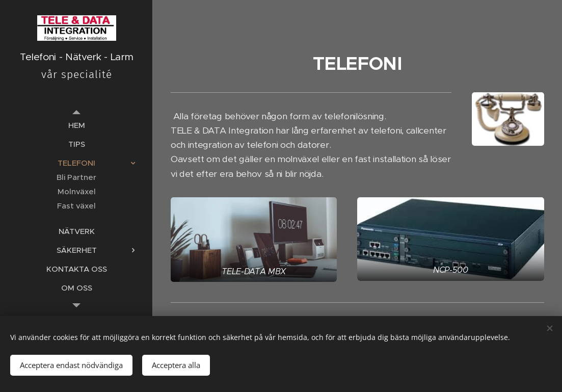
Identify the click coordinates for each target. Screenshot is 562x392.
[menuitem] (76, 125)
